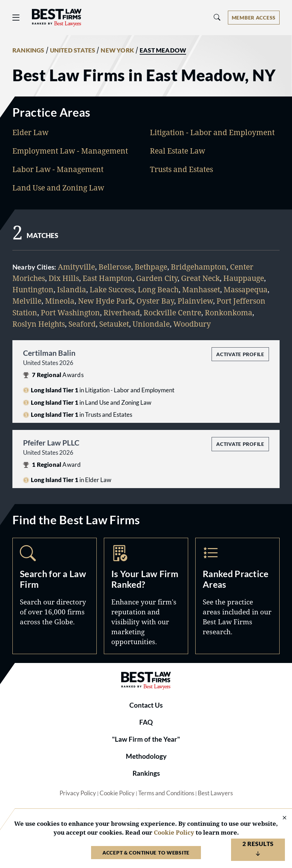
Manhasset (201, 289)
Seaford (82, 324)
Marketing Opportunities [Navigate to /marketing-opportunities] (146, 596)
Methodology (146, 756)
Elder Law (30, 132)
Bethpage (151, 267)
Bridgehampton (199, 267)
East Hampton (108, 278)
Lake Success (112, 289)
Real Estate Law (178, 151)
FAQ (146, 722)
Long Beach (158, 289)
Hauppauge (244, 278)
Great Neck (200, 278)
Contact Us (146, 705)
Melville (27, 301)
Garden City (157, 278)
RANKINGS (28, 50)
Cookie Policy (117, 793)
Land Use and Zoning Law (58, 187)
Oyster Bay (155, 301)
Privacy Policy (78, 793)
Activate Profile (240, 354)
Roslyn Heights (39, 324)
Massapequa (246, 289)
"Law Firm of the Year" (146, 739)
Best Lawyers (215, 793)
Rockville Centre (172, 312)
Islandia (72, 289)
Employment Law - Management (70, 151)
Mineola (60, 301)
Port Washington (70, 312)
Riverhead (122, 312)
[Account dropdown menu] (254, 18)
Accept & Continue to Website (146, 853)
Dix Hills (64, 278)
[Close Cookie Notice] (280, 818)
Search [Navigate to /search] (55, 596)
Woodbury (192, 324)
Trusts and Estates (181, 169)
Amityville (76, 267)
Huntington (33, 289)
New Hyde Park (105, 301)
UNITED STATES (73, 50)
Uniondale (151, 324)
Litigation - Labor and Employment (212, 132)
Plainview (195, 301)
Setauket (114, 324)
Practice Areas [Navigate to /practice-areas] (237, 596)
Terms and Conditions (166, 793)
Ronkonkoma (229, 312)
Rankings (146, 773)
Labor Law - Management (58, 169)
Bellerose (115, 267)
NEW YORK (117, 50)
